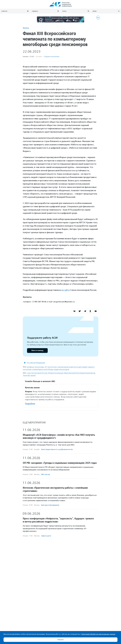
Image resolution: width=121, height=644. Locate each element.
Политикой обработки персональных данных (98, 634)
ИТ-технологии (51, 367)
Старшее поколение (52, 57)
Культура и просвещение (50, 505)
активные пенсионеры (36, 367)
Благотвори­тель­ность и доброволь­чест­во (57, 449)
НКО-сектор (46, 474)
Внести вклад (37, 350)
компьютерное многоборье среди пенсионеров (51, 369)
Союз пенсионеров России (37, 373)
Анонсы (26, 28)
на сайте (66, 290)
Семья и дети (46, 536)
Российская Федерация (36, 363)
